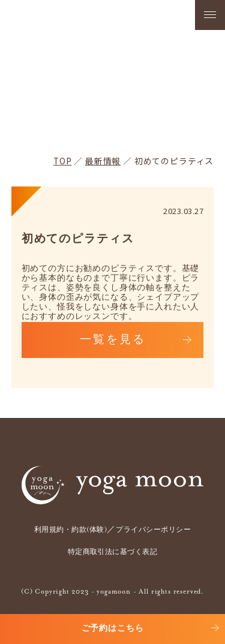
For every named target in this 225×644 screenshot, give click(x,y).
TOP (63, 161)
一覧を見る (113, 340)
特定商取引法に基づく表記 (113, 552)
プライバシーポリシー (153, 530)
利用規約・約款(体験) (70, 530)
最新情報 (103, 161)
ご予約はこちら (113, 629)
